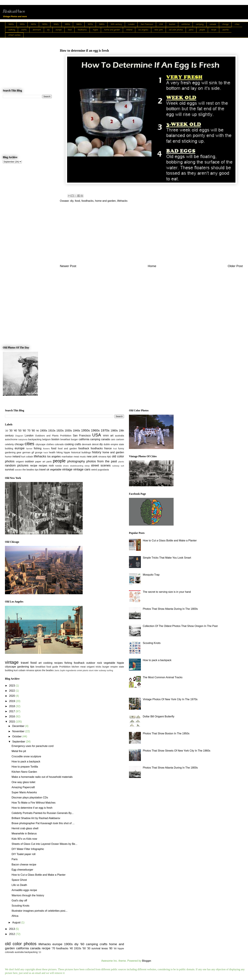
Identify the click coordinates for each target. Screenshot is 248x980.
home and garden (112, 30)
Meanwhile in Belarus (24, 834)
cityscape (41, 444)
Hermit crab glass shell (25, 828)
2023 (12, 686)
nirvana (102, 457)
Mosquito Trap (151, 575)
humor (8, 457)
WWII (106, 436)
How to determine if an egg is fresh (32, 808)
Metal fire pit (19, 751)
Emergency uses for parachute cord (32, 746)
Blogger (146, 961)
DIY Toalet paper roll (23, 854)
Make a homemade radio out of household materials (42, 777)
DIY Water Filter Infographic (28, 849)
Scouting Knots (21, 906)
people (202, 30)
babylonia (23, 439)
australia (120, 436)
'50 (20, 431)
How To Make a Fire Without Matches (34, 803)
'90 (37, 431)
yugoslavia (103, 470)
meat (76, 457)
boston (172, 24)
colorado (59, 444)
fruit (115, 449)
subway (116, 466)
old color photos (176, 30)
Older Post (235, 266)
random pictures (17, 465)
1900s (11, 24)
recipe (214, 30)
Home (152, 266)
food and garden (67, 448)
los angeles (143, 30)
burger (74, 439)
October (17, 736)
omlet (79, 670)
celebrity (9, 444)
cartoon (120, 439)
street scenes (14, 35)
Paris (15, 859)
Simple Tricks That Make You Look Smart (167, 558)
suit (122, 466)
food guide (52, 667)
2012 (12, 934)
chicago (225, 24)
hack (46, 453)
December (19, 726)
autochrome (11, 439)
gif (33, 452)
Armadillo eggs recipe (24, 890)
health (52, 452)
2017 (12, 711)
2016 (12, 716)
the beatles (28, 470)
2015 (12, 722)
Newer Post (68, 266)
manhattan (67, 457)
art (112, 436)
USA (161, 24)
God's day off (19, 901)
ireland (129, 30)
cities (237, 24)
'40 (15, 431)
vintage (67, 469)
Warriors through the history (28, 895)
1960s (79, 24)
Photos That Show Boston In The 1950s (166, 733)
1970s (90, 24)
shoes (66, 466)
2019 (12, 701)
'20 (7, 431)
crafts (24, 30)
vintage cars (82, 469)
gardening (10, 452)
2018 (12, 706)
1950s (67, 24)
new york (158, 30)
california (185, 24)
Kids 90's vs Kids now (24, 839)
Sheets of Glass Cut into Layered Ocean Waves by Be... (44, 844)
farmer (29, 449)
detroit (95, 444)
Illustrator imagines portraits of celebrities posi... (40, 911)
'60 (24, 431)
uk (48, 470)
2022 (12, 691)
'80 (33, 431)
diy (48, 30)
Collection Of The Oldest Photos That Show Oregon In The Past (180, 626)
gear (19, 452)
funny (121, 448)
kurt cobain (27, 457)
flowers (46, 449)
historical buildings (81, 452)
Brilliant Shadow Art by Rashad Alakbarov (36, 818)
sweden (18, 470)
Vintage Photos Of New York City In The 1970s (170, 699)
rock (51, 466)
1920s (33, 24)
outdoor (29, 461)
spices (38, 670)
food (70, 30)
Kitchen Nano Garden (24, 772)
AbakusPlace (14, 11)
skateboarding (77, 466)
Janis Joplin (60, 670)
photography (76, 461)
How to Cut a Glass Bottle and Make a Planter (39, 875)
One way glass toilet (23, 782)
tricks (99, 667)
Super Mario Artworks (24, 792)
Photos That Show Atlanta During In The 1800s (170, 609)
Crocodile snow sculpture (26, 756)
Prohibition (66, 436)
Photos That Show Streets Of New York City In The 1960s (176, 751)
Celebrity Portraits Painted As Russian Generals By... (43, 813)
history (97, 452)
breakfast (65, 439)
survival (9, 470)
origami (20, 462)
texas (105, 948)
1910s (22, 24)
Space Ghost (19, 880)
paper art (40, 462)
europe (59, 30)
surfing (110, 670)
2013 (12, 929)
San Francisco (147, 24)
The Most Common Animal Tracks (163, 677)
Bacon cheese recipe (24, 865)
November (19, 731)
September (19, 742)
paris (191, 30)
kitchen (75, 667)
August (17, 922)
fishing (38, 448)
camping (200, 24)
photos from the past (102, 461)
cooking (12, 30)
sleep (87, 466)
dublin (107, 444)
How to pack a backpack (26, 762)
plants (121, 462)
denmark (37, 30)
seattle (225, 30)
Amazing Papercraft (23, 787)
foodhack (84, 448)
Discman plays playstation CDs (30, 798)
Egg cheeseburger (22, 870)
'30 (11, 431)
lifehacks (122, 201)
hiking (60, 452)
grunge (39, 452)
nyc (109, 456)
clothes (50, 444)
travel (42, 470)
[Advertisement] (151, 236)
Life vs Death (19, 885)
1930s (45, 24)
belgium (46, 439)
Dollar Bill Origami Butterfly (158, 716)
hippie (95, 30)
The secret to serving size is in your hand (167, 592)
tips (37, 470)
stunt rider (94, 670)
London (131, 24)
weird (94, 470)
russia (58, 466)
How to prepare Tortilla (25, 767)
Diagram (19, 436)
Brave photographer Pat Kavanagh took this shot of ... (43, 823)
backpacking (35, 439)
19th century (116, 24)
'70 (29, 431)
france (108, 448)
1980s (102, 24)
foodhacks (82, 30)
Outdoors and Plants (47, 436)
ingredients (71, 670)
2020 (12, 696)
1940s (56, 24)
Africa (15, 916)
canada (213, 24)
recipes (43, 466)
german (26, 452)
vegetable (56, 470)
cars (113, 439)
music (83, 457)
